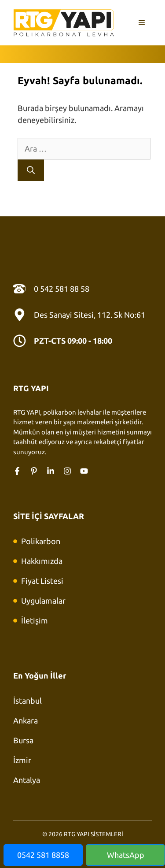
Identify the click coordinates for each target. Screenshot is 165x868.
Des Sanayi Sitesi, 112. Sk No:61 (90, 315)
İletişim (35, 620)
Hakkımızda (42, 561)
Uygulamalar (43, 601)
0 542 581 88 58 (62, 289)
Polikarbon (41, 541)
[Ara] (31, 170)
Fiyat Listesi (42, 581)
